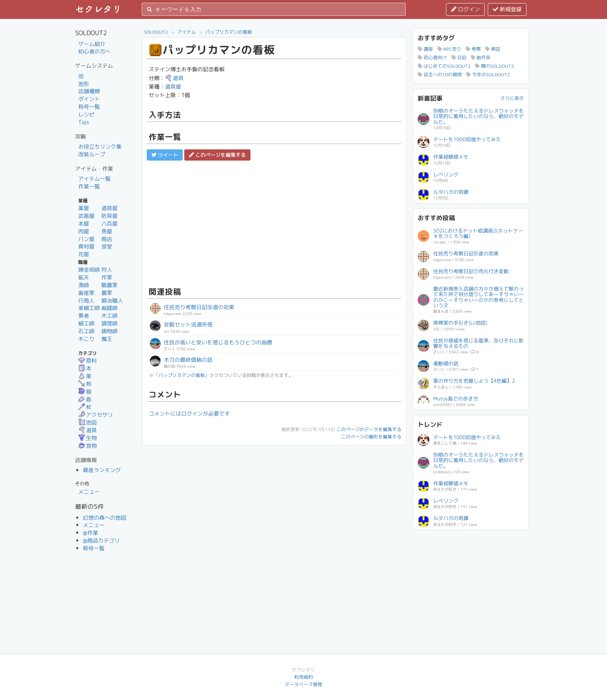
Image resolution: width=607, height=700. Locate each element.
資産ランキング (102, 470)
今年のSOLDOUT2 (488, 74)
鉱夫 (84, 277)
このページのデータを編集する (369, 429)
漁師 (84, 285)
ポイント (89, 99)
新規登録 (507, 9)
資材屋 (86, 246)
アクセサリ (96, 415)
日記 (459, 57)
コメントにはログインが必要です (189, 413)
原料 (87, 360)
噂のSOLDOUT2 (495, 66)
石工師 (86, 331)
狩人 (107, 270)
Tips (84, 122)
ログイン (465, 9)
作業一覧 (89, 186)
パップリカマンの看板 (229, 32)
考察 (473, 49)
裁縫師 (110, 308)
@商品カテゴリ (101, 540)
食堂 (107, 246)
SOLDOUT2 (156, 32)
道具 (87, 430)
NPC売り (449, 49)
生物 (87, 438)
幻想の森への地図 (105, 518)
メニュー (89, 492)
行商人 (86, 300)
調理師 (110, 323)
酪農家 (110, 285)
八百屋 (110, 223)
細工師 (86, 323)
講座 (425, 49)
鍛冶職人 (112, 300)
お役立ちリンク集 (100, 146)
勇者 (84, 316)
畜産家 (86, 293)
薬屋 (84, 208)
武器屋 (86, 216)
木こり (86, 339)
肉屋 (84, 231)
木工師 (110, 316)
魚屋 (107, 231)
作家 (107, 277)
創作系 (481, 57)
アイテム (187, 32)
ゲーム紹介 (92, 44)
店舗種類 (89, 91)
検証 (493, 49)
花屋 (84, 254)
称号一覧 (89, 107)
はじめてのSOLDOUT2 (444, 66)
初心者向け (432, 57)
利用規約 (303, 677)
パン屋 (86, 239)
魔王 (107, 339)
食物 (87, 446)
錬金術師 (89, 270)
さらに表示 (512, 98)
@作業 (91, 533)
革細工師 (89, 308)
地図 (87, 422)
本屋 (84, 223)
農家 (107, 293)
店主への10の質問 (440, 74)
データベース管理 (303, 684)
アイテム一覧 (94, 179)
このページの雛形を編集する (371, 437)
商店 (107, 239)
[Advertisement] (274, 222)
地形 (84, 84)
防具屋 (110, 216)
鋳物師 (110, 331)
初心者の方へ (94, 51)
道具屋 (110, 208)
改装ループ (92, 154)
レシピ (86, 114)
